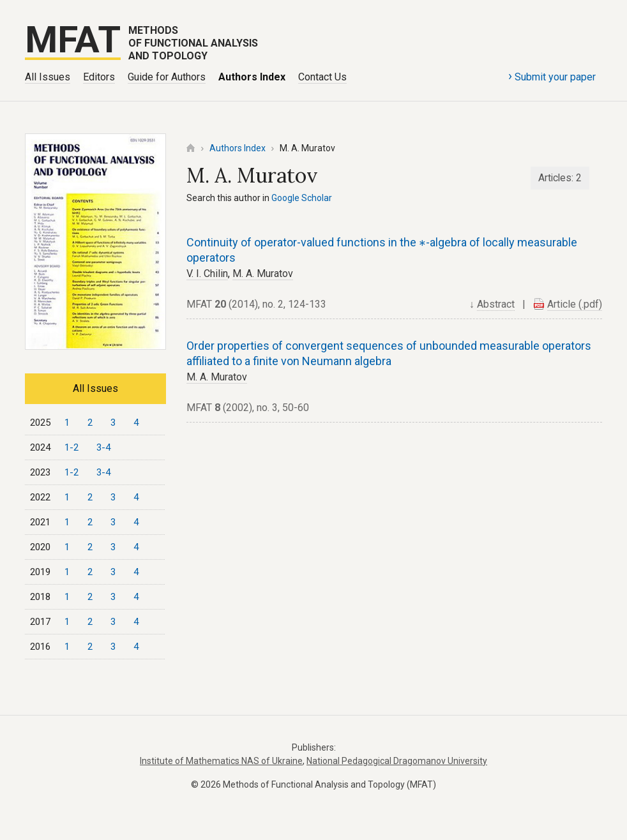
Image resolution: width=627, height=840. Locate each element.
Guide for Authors (167, 77)
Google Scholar (302, 198)
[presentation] (422, 244)
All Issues (48, 77)
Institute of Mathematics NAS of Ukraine (221, 761)
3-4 (103, 447)
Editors (99, 77)
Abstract (496, 304)
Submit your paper (552, 76)
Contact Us (322, 77)
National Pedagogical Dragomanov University (397, 761)
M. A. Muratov (263, 274)
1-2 (72, 447)
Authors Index (252, 77)
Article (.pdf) (575, 304)
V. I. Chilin (207, 274)
